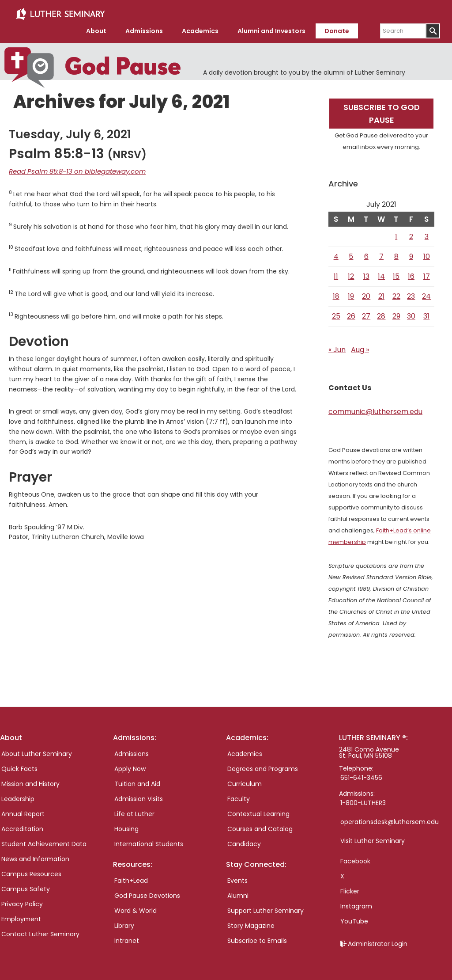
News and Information (35, 855)
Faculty (239, 795)
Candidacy (244, 840)
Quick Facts (19, 765)
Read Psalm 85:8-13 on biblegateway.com (73, 167)
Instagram (356, 903)
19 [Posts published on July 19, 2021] (351, 293)
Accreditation (22, 825)
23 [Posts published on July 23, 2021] (411, 293)
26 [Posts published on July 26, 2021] (351, 313)
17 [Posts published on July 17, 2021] (427, 273)
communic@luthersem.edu (375, 408)
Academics (245, 750)
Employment (21, 915)
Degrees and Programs (263, 765)
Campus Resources (31, 870)
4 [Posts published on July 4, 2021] (336, 253)
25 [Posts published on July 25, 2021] (336, 313)
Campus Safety (26, 885)
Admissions (132, 750)
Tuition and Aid (137, 780)
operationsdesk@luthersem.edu (390, 818)
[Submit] (433, 28)
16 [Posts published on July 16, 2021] (411, 273)
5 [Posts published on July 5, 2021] (351, 253)
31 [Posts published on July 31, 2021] (426, 313)
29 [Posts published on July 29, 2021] (396, 313)
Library (124, 922)
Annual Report (23, 810)
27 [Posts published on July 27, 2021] (366, 313)
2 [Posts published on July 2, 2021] (411, 233)
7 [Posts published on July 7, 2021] (381, 253)
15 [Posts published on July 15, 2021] (396, 273)
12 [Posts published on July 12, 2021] (351, 273)
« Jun (337, 346)
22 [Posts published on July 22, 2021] (396, 293)
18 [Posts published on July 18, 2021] (336, 293)
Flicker (350, 888)
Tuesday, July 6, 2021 (70, 131)
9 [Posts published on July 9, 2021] (411, 253)
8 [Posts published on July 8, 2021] (396, 253)
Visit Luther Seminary (373, 837)
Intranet (127, 937)
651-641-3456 (361, 774)
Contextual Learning (258, 810)
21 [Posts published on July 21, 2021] (381, 293)
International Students (149, 840)
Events (237, 877)
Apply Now (130, 765)
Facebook (355, 858)
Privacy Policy (22, 900)
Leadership (18, 795)
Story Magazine (251, 922)
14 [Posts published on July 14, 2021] (381, 273)
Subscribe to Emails (257, 937)
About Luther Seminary (37, 750)
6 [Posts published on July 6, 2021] (366, 253)
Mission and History (30, 780)
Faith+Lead (131, 877)
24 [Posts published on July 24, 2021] (426, 293)
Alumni (238, 892)
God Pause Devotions (147, 892)
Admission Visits (139, 795)
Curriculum (245, 780)
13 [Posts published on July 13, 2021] (366, 273)
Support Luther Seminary (266, 907)
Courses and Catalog (260, 825)
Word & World (136, 907)
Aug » (360, 346)
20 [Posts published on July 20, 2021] (366, 293)
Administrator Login (378, 940)
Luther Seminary (60, 12)
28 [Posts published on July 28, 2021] (381, 313)
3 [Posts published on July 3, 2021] (427, 233)
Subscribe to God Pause (382, 110)
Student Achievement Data (44, 840)
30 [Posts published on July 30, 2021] (411, 313)
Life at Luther (134, 810)
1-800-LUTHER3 (363, 799)
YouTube (354, 918)
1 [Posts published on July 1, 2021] (396, 233)
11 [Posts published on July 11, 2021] (336, 273)
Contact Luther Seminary (40, 931)
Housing (126, 825)
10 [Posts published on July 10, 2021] (427, 253)
